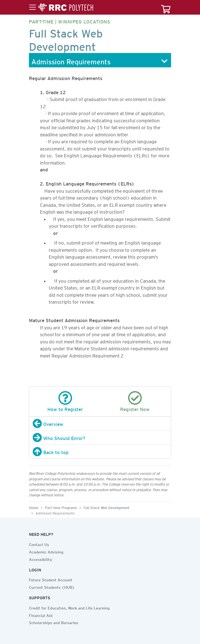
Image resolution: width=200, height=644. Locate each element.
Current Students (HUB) (52, 587)
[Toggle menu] (61, 7)
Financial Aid (41, 615)
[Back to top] (100, 452)
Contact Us (39, 544)
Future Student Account (51, 579)
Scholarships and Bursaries (54, 622)
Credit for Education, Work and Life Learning (69, 607)
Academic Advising (46, 551)
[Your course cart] (166, 7)
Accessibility (40, 559)
